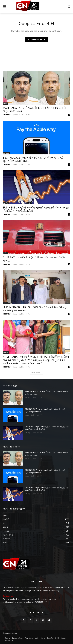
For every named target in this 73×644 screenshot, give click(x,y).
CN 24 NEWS (7, 115)
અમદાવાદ (6, 352)
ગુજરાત (5, 104)
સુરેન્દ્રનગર (7, 303)
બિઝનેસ (6, 203)
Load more (36, 373)
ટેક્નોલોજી (6, 153)
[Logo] (36, 7)
